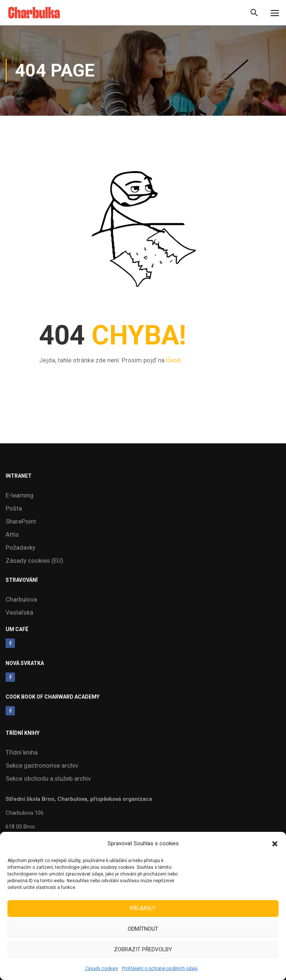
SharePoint (21, 521)
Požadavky (20, 547)
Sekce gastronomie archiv (42, 765)
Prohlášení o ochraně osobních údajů (160, 968)
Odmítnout (143, 929)
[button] (275, 844)
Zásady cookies (101, 968)
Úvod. (174, 360)
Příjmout (143, 908)
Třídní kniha (22, 752)
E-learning (20, 495)
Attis (12, 534)
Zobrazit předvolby (143, 949)
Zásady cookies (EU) (34, 561)
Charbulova (21, 599)
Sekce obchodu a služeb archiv (48, 778)
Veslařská (19, 612)
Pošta (14, 508)
